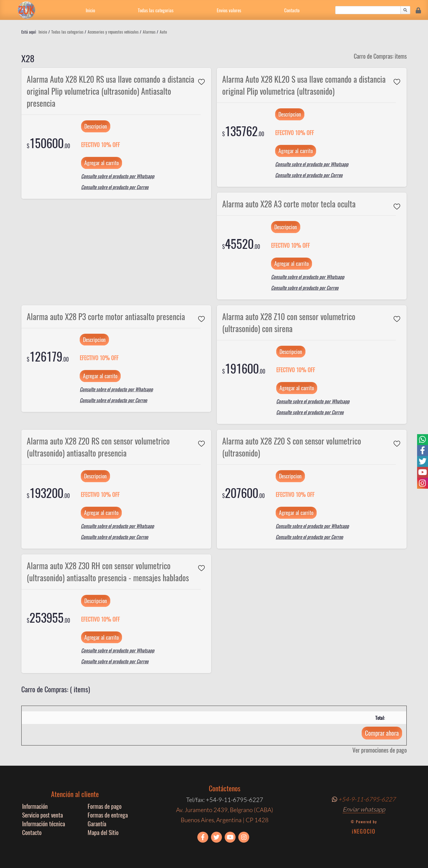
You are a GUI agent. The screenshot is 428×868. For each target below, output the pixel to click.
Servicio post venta (42, 815)
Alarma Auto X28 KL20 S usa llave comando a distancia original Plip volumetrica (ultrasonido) (304, 85)
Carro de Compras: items (380, 56)
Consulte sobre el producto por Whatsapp (118, 176)
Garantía (97, 824)
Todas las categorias (156, 10)
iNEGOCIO (364, 831)
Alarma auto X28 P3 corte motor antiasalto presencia (106, 317)
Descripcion (96, 126)
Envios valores (229, 10)
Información (35, 806)
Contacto (292, 10)
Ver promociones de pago (380, 750)
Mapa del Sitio (103, 832)
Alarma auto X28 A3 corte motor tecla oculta (289, 204)
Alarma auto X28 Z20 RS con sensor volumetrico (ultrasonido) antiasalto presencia (98, 447)
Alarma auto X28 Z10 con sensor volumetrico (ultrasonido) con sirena (289, 323)
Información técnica (44, 824)
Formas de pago (105, 806)
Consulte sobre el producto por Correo (115, 187)
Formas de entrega (108, 815)
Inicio (90, 10)
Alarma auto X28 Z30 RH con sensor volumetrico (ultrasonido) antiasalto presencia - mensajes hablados (108, 572)
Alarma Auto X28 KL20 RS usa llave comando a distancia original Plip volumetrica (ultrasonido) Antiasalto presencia (111, 91)
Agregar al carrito (102, 163)
